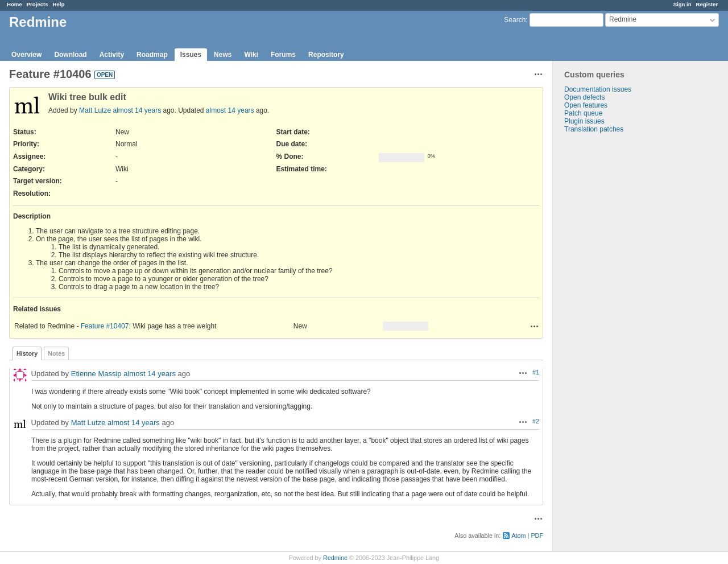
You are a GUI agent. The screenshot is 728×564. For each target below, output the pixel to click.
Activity (112, 55)
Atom (518, 536)
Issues (191, 55)
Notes (56, 353)
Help (59, 4)
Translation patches (594, 129)
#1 (536, 372)
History (27, 353)
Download (70, 55)
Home (15, 4)
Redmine (335, 558)
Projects (38, 4)
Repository (326, 55)
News (223, 55)
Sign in (682, 4)
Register (707, 4)
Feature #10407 (105, 326)
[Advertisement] (610, 312)
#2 (536, 421)
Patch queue (583, 113)
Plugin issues (584, 121)
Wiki (251, 55)
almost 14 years (137, 110)
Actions (535, 326)
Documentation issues (598, 89)
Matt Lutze (95, 110)
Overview (26, 55)
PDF (537, 536)
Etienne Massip (96, 374)
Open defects (584, 97)
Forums (283, 55)
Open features (586, 105)
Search (515, 20)
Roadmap (152, 55)
